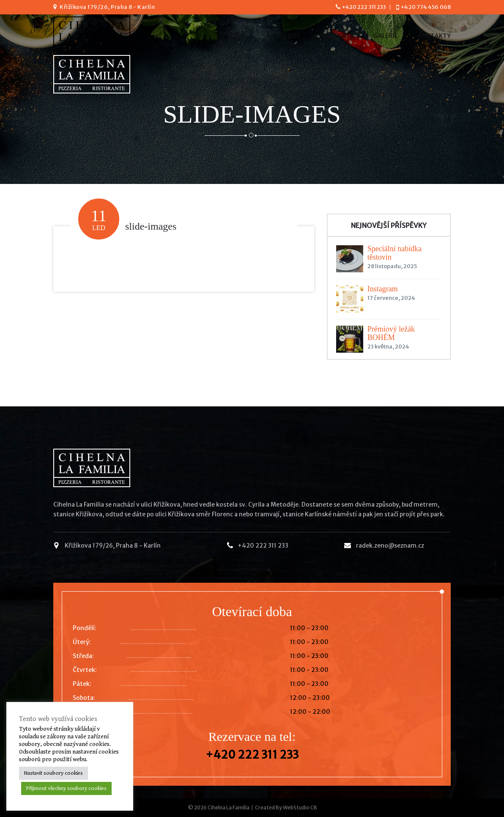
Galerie (386, 36)
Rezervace (337, 36)
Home (238, 36)
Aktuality (283, 36)
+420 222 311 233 (364, 7)
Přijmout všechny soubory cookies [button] (66, 788)
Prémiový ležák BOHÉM (391, 333)
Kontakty (434, 36)
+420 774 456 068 (426, 7)
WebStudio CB (300, 807)
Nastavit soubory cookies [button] (53, 773)
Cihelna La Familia (229, 807)
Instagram (383, 289)
